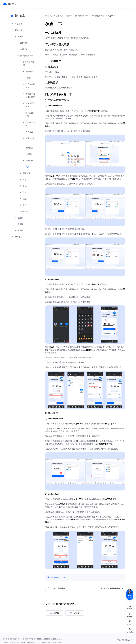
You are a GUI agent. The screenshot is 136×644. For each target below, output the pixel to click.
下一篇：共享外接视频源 (110, 588)
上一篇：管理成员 (57, 588)
